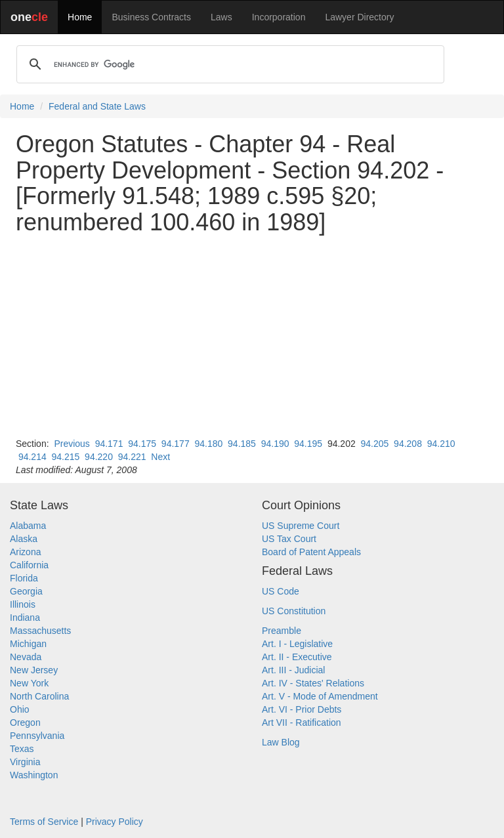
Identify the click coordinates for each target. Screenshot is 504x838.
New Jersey (34, 670)
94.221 (132, 457)
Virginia (25, 762)
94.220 (99, 457)
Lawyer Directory (359, 17)
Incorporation (279, 17)
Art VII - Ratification (302, 723)
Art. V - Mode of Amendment (320, 696)
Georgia (26, 591)
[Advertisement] (252, 336)
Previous (72, 444)
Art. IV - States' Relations (313, 683)
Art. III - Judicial (293, 670)
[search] (228, 64)
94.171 (109, 444)
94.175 (142, 444)
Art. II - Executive (297, 657)
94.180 (208, 444)
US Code (281, 591)
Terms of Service (44, 822)
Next (160, 457)
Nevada (26, 657)
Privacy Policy (115, 822)
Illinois (23, 604)
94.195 (308, 444)
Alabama (28, 526)
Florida (24, 578)
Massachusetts (40, 631)
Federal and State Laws (97, 106)
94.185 (242, 444)
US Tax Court (289, 539)
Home (80, 17)
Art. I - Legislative (297, 644)
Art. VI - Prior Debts (302, 709)
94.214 (32, 457)
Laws (221, 17)
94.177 (176, 444)
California (29, 565)
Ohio (20, 709)
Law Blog (281, 742)
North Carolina (39, 696)
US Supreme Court (301, 526)
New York (29, 683)
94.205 (375, 444)
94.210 (441, 444)
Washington (34, 775)
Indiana (25, 618)
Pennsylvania (37, 736)
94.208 (408, 444)
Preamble (282, 631)
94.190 (275, 444)
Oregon (25, 723)
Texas (22, 749)
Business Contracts (151, 17)
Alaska (24, 539)
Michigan (28, 644)
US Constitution (294, 611)
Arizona (25, 552)
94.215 (66, 457)
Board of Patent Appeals (311, 552)
